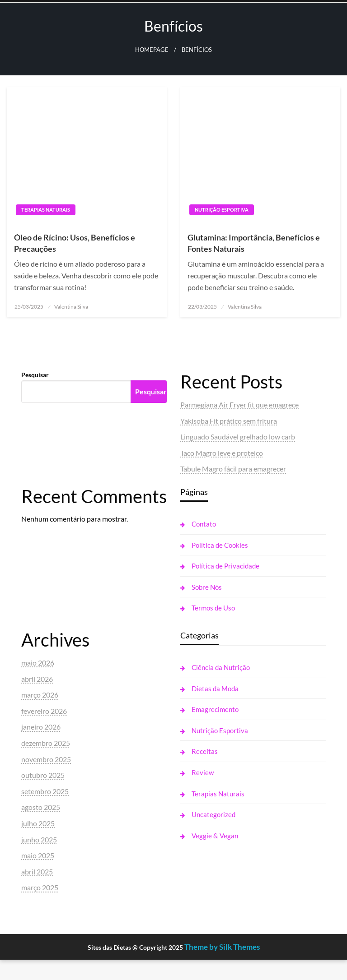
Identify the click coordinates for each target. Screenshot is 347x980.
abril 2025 (37, 871)
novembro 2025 (46, 759)
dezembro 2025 (46, 743)
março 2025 (40, 887)
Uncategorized (213, 814)
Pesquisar (35, 375)
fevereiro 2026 (44, 711)
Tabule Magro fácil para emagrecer (233, 469)
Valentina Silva (71, 307)
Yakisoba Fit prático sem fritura (229, 421)
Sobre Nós (207, 587)
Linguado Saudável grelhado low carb (238, 437)
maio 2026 (38, 663)
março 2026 (40, 695)
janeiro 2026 (41, 727)
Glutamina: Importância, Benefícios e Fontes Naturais (254, 243)
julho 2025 (38, 823)
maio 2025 (38, 855)
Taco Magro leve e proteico (222, 453)
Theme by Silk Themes (222, 947)
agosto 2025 (41, 807)
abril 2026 (37, 679)
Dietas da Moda (215, 689)
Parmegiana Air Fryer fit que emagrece (239, 404)
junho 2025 (39, 839)
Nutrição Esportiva (222, 210)
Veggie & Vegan (215, 836)
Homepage (152, 50)
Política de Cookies (220, 545)
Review (203, 772)
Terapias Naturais (46, 210)
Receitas (205, 751)
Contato (204, 524)
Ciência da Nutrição (221, 667)
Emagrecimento (215, 709)
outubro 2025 (43, 775)
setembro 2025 (45, 791)
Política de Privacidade (225, 566)
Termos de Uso (213, 608)
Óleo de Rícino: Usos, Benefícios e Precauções (75, 243)
